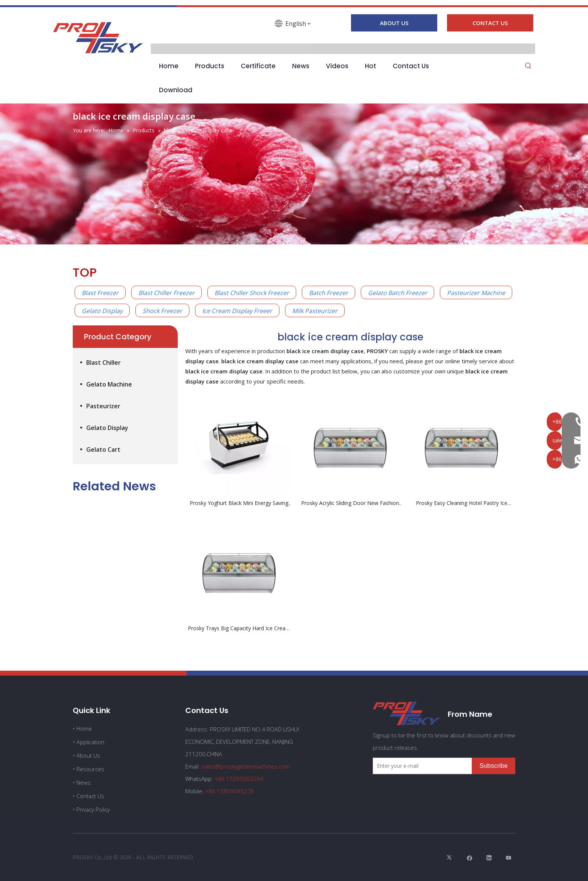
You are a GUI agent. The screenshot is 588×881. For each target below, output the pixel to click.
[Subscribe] (493, 766)
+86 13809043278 (229, 791)
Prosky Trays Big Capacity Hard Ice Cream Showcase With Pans (239, 629)
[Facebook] (174, 34)
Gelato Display (102, 311)
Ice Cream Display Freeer (237, 311)
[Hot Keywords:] (528, 66)
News (84, 782)
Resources (90, 769)
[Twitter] (450, 858)
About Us (88, 755)
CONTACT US (490, 23)
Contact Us (90, 796)
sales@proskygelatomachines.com (246, 766)
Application (90, 742)
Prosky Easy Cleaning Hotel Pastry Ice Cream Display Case (462, 503)
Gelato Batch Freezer (397, 293)
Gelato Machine (109, 384)
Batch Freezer (328, 293)
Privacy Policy (93, 809)
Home (84, 728)
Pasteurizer (103, 406)
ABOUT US (394, 23)
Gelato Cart (103, 449)
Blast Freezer (100, 293)
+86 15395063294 (239, 779)
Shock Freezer (162, 311)
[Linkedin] (195, 34)
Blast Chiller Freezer (166, 293)
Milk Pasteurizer (315, 311)
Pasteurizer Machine (476, 293)
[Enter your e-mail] (421, 766)
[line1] (294, 5)
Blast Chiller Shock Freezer (252, 293)
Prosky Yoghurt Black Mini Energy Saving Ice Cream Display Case (239, 503)
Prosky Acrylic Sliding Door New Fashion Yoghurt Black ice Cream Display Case (350, 503)
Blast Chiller (103, 363)
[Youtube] (216, 34)
